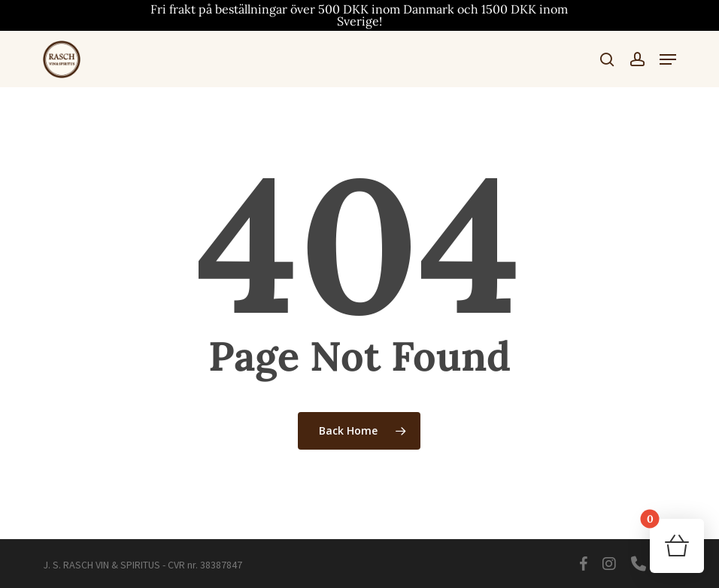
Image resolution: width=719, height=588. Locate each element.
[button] (668, 59)
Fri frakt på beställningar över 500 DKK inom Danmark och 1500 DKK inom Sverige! (359, 15)
